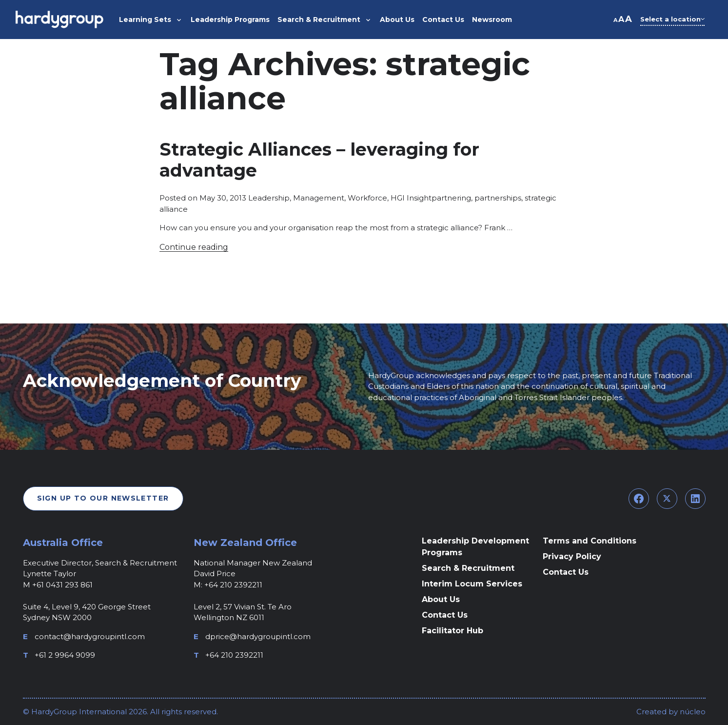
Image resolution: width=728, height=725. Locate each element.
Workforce (367, 198)
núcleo (692, 712)
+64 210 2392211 (234, 655)
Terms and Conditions (590, 541)
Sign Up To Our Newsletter (103, 498)
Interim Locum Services (472, 584)
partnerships (498, 198)
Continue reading (194, 247)
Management (319, 198)
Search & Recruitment (468, 568)
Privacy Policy (572, 556)
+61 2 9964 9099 (65, 655)
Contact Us (445, 615)
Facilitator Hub (453, 631)
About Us (441, 599)
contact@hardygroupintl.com (90, 636)
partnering (451, 198)
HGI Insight (411, 198)
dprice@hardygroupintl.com (258, 636)
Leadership (269, 198)
